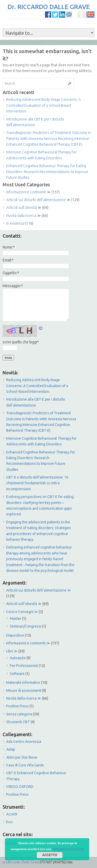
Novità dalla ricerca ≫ (24, 216)
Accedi (12, 814)
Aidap (11, 749)
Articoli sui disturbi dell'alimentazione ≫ (38, 200)
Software (17, 674)
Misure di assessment (24, 691)
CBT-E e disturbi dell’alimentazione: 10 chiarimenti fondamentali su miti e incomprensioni (37, 483)
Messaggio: (13, 286)
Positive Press (17, 706)
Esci (9, 822)
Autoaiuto (18, 658)
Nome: (9, 247)
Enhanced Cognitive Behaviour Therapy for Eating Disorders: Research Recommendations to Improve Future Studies (47, 172)
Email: (8, 260)
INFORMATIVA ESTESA (68, 849)
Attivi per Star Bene (22, 757)
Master (16, 618)
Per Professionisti (24, 666)
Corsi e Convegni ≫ (22, 612)
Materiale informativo (23, 682)
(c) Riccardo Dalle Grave (21, 862)
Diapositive (15, 635)
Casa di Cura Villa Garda (25, 765)
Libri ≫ (12, 651)
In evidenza (15, 223)
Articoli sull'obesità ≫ (24, 208)
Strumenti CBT (18, 722)
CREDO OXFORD (20, 787)
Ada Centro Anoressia (24, 742)
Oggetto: (11, 273)
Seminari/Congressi (25, 626)
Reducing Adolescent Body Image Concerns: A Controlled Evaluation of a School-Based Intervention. (43, 105)
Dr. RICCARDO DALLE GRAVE (49, 7)
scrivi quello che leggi (21, 342)
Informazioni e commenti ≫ (28, 192)
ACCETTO (50, 855)
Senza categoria (19, 714)
